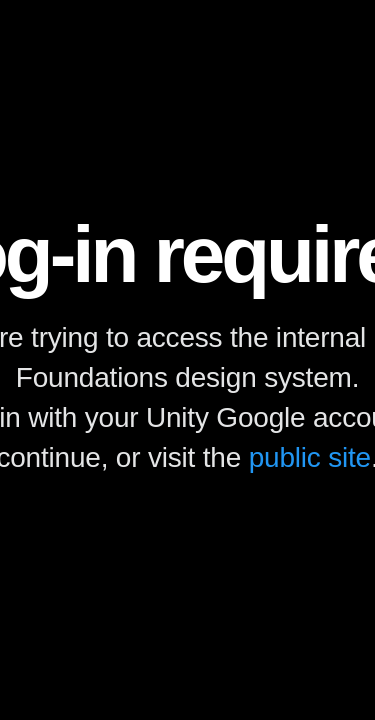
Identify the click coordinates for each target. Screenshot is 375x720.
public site (310, 457)
